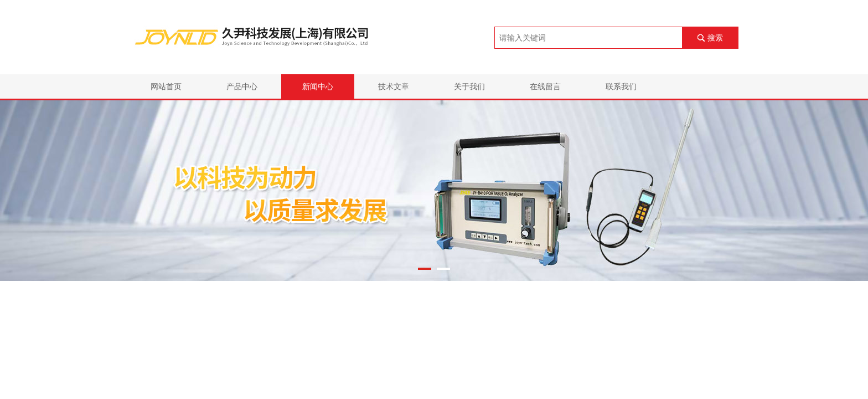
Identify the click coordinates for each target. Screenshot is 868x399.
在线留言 (545, 86)
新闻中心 (318, 86)
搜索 (715, 38)
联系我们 (621, 86)
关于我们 (469, 86)
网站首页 (166, 86)
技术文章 (394, 86)
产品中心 (242, 86)
